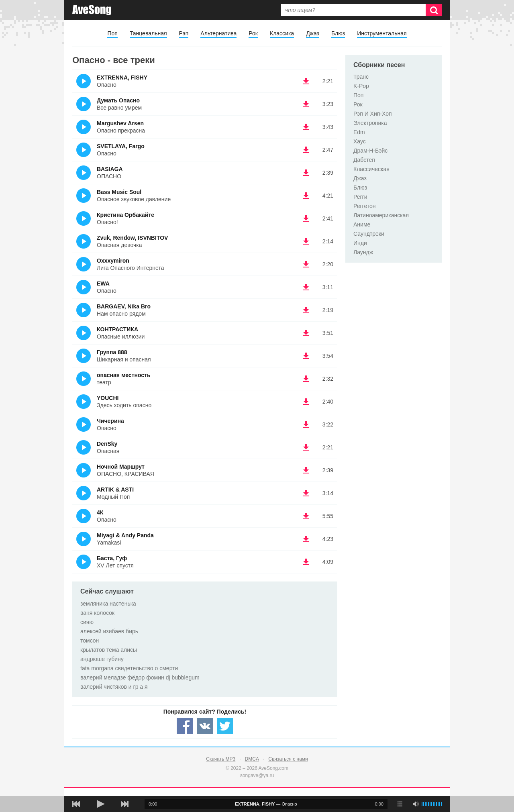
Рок (253, 33)
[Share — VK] (205, 726)
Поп (112, 33)
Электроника (370, 123)
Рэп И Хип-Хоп (373, 114)
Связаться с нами (288, 759)
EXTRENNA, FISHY (122, 78)
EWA (103, 284)
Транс (361, 77)
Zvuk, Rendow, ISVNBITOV (132, 238)
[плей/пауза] (100, 804)
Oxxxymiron (113, 261)
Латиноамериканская (381, 215)
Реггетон (365, 206)
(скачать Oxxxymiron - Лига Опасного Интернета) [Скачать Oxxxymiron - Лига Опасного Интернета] (306, 264)
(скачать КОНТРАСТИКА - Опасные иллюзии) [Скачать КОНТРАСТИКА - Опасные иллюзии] (306, 333)
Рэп (184, 33)
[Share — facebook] (185, 726)
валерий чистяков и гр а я (114, 687)
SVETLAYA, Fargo (121, 146)
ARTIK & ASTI (115, 490)
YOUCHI (108, 398)
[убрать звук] (416, 804)
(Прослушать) (84, 81)
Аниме (362, 224)
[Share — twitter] (225, 726)
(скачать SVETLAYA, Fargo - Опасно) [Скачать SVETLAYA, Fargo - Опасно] (306, 150)
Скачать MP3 (221, 759)
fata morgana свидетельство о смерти (129, 668)
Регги (360, 197)
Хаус (360, 141)
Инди (360, 243)
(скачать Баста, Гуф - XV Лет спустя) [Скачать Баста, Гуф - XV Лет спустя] (306, 562)
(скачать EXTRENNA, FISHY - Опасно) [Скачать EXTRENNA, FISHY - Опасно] (306, 81)
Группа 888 (112, 352)
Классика (282, 33)
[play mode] (400, 804)
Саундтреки (369, 234)
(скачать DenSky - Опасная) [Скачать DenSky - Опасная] (306, 447)
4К (100, 512)
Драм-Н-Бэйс (370, 151)
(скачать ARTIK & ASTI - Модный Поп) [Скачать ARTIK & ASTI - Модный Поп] (306, 493)
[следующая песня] (124, 804)
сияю (87, 622)
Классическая (371, 169)
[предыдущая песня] (76, 804)
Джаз (313, 33)
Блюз (338, 33)
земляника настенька (108, 604)
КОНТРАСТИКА (117, 329)
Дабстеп (364, 160)
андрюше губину (102, 659)
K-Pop (361, 86)
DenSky (107, 444)
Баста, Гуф (112, 558)
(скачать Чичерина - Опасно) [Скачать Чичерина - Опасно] (306, 424)
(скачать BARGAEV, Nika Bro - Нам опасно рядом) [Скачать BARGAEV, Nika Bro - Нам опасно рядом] (306, 310)
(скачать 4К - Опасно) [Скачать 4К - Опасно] (306, 516)
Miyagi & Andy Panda (125, 535)
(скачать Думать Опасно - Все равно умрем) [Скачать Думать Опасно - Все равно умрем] (306, 104)
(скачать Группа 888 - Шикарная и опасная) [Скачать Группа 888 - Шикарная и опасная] (306, 356)
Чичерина (110, 421)
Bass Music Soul (119, 192)
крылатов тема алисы (109, 650)
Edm (359, 132)
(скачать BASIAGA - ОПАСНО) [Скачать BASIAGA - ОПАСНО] (306, 173)
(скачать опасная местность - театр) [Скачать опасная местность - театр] (306, 379)
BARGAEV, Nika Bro (124, 306)
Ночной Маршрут (121, 467)
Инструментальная (382, 33)
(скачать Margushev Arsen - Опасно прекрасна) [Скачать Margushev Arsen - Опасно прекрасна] (306, 127)
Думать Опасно (118, 100)
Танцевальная (148, 33)
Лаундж (363, 252)
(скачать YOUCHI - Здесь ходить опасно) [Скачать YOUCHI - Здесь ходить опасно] (306, 402)
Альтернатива (218, 33)
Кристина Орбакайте (125, 215)
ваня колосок (97, 613)
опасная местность (124, 375)
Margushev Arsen (120, 123)
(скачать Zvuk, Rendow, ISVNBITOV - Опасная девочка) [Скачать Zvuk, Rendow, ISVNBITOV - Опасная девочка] (306, 241)
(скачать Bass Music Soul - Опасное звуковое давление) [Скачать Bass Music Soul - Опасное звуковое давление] (306, 196)
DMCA (252, 759)
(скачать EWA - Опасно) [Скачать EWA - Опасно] (306, 287)
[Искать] (434, 10)
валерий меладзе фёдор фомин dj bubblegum (140, 677)
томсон (90, 641)
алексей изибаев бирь (109, 631)
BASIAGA (110, 169)
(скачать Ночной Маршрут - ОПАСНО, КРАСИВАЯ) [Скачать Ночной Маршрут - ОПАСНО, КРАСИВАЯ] (306, 470)
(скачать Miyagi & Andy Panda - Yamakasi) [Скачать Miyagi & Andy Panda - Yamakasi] (306, 539)
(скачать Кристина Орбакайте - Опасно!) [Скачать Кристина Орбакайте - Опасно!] (306, 218)
